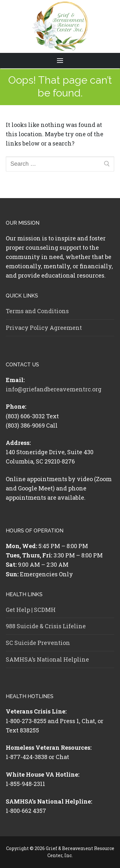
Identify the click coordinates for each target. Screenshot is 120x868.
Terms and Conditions (37, 311)
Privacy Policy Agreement (44, 328)
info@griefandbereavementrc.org (54, 389)
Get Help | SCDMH (31, 610)
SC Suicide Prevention (38, 643)
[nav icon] (60, 61)
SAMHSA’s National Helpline (47, 659)
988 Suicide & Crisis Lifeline (46, 626)
